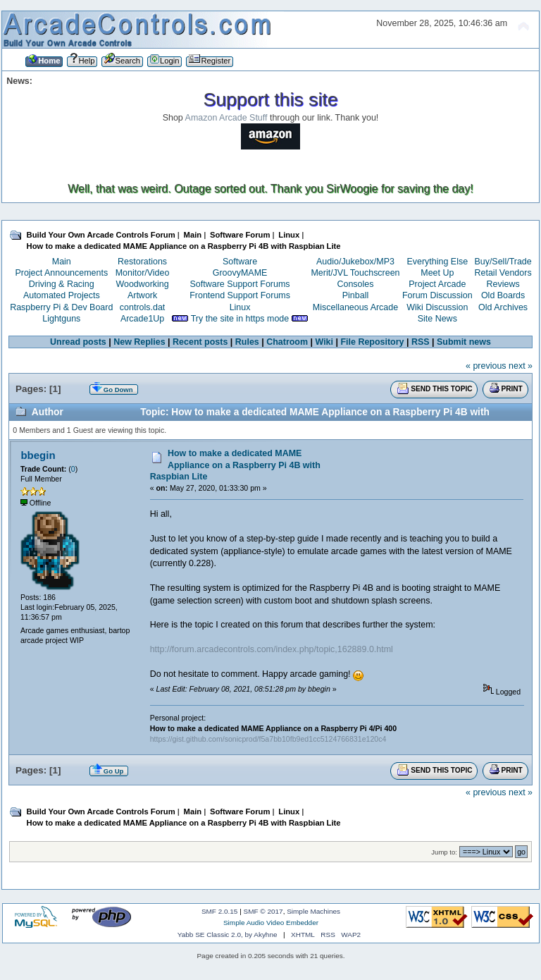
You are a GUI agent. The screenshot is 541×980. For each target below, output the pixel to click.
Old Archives (503, 307)
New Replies (139, 342)
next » (521, 366)
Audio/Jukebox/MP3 (355, 262)
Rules (247, 342)
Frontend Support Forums (240, 295)
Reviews (503, 284)
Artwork (142, 295)
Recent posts (200, 342)
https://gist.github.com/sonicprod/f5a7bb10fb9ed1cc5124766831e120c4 (268, 739)
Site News (437, 319)
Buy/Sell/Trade (503, 262)
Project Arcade (437, 284)
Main (62, 262)
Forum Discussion (437, 295)
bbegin (38, 455)
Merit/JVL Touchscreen (355, 273)
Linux (240, 307)
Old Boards (503, 295)
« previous (486, 366)
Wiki (325, 342)
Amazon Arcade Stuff (226, 118)
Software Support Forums (240, 284)
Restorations (142, 262)
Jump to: (444, 852)
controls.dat (142, 307)
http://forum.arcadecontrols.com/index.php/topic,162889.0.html (272, 649)
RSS (421, 342)
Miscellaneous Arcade (355, 307)
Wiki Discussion (437, 307)
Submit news (464, 342)
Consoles (356, 284)
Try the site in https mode (240, 319)
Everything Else (437, 262)
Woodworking (142, 284)
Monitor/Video (143, 273)
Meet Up (437, 273)
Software (240, 262)
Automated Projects (62, 295)
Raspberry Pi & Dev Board (61, 307)
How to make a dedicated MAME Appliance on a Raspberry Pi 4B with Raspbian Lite (235, 465)
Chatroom (287, 342)
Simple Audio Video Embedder (271, 923)
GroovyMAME (240, 273)
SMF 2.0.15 (220, 911)
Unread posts (78, 342)
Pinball (355, 295)
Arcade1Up (142, 319)
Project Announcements (61, 273)
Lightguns (61, 319)
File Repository (372, 342)
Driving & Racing (62, 284)
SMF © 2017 (263, 911)
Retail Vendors (503, 273)
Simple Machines (313, 911)
